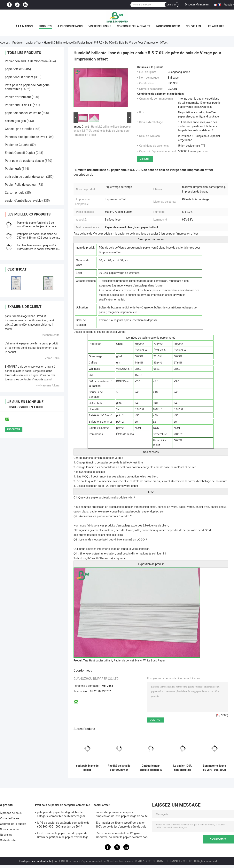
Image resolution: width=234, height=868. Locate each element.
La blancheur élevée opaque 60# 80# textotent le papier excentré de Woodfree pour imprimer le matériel (38, 249)
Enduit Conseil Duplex (20, 153)
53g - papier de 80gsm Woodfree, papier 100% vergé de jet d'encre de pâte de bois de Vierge (121, 825)
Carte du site (8, 840)
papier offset (33, 43)
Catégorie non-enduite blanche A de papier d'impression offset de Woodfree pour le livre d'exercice (151, 768)
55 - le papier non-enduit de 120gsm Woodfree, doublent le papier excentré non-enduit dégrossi (122, 836)
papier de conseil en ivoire (23, 113)
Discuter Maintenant (197, 4)
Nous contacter (168, 26)
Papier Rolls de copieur (21, 185)
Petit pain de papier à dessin (24, 161)
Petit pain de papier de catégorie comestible (62, 805)
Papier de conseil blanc (128, 660)
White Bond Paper (154, 660)
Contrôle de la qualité (134, 26)
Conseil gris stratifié (19, 129)
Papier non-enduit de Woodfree (26, 61)
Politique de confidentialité (35, 861)
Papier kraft (13, 169)
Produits (45, 26)
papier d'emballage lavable (23, 201)
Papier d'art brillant (18, 97)
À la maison (24, 26)
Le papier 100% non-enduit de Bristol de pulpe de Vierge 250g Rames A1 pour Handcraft (183, 768)
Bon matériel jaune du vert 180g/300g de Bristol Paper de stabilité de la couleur (214, 768)
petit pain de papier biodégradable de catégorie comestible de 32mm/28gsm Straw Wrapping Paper (61, 815)
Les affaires (215, 26)
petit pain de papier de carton (25, 177)
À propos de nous (70, 26)
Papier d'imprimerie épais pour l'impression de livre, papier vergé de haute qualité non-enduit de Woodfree (122, 815)
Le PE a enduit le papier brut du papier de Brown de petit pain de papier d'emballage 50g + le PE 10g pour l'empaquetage (63, 836)
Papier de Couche (17, 145)
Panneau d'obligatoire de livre (25, 137)
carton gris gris (15, 121)
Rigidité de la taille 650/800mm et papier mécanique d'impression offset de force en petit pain (119, 768)
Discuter (145, 159)
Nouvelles (193, 26)
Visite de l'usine (100, 26)
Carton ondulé (15, 193)
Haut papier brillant (101, 660)
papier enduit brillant (19, 77)
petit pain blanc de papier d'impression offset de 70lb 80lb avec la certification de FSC (87, 768)
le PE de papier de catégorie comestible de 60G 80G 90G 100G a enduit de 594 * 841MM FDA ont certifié (63, 825)
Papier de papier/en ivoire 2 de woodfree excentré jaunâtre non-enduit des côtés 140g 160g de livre (39, 226)
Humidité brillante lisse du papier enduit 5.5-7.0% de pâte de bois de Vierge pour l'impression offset (102, 131)
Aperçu (4, 43)
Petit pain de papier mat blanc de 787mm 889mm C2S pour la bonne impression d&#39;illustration (38, 238)
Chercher (171, 5)
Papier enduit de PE (18, 105)
